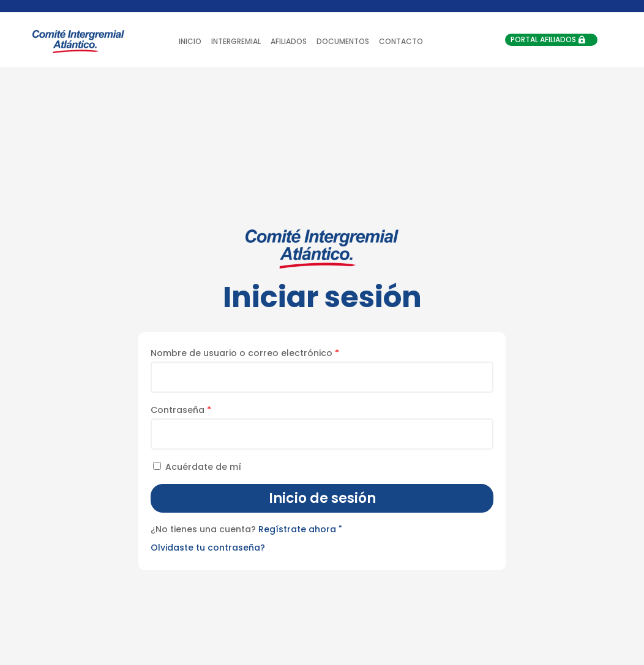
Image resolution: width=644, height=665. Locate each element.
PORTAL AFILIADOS (543, 39)
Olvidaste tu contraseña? (208, 548)
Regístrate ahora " (300, 529)
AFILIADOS (289, 41)
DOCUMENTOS (343, 41)
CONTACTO (401, 41)
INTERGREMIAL (236, 41)
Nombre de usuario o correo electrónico (245, 353)
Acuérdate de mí (196, 467)
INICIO (190, 41)
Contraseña (181, 410)
